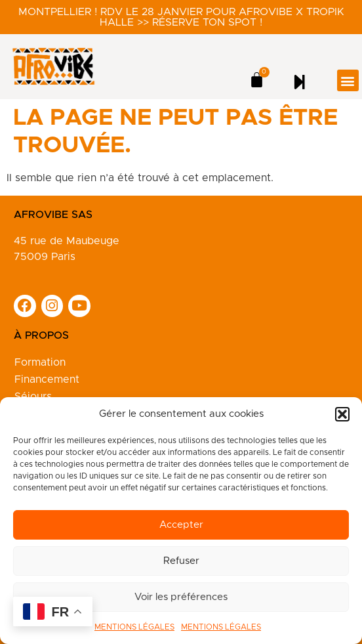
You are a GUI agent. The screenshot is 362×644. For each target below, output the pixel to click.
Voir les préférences (181, 597)
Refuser (181, 561)
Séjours (33, 397)
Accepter (181, 525)
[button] (342, 414)
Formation (40, 362)
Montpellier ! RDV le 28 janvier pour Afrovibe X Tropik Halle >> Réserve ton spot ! (181, 17)
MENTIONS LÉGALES (134, 627)
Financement (47, 379)
